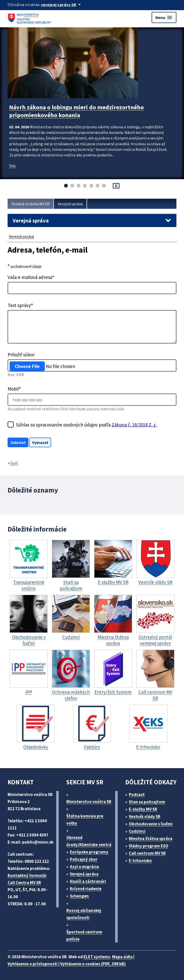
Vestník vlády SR (145, 816)
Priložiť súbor (21, 355)
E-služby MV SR (143, 809)
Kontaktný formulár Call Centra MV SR (27, 879)
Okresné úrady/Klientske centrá (89, 841)
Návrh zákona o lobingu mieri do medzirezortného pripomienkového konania (76, 111)
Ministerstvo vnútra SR (89, 802)
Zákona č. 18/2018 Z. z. (134, 425)
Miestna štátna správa (151, 839)
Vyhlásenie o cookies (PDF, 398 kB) (93, 964)
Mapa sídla (122, 957)
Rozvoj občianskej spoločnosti (84, 914)
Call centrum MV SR (147, 853)
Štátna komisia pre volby (85, 820)
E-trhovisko (140, 861)
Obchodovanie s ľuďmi (151, 824)
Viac (13, 166)
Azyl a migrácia (84, 867)
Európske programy (89, 852)
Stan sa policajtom (147, 802)
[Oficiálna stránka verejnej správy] (62, 5)
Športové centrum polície (84, 935)
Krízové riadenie (86, 889)
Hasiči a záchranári (88, 881)
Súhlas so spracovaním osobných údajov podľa (86, 425)
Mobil (14, 389)
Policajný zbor (84, 859)
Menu (164, 17)
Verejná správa (70, 204)
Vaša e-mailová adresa (31, 277)
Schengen (79, 896)
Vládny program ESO (149, 846)
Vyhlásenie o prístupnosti (33, 964)
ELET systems (97, 957)
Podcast (137, 794)
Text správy (20, 305)
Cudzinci (137, 831)
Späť (14, 463)
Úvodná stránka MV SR (30, 204)
